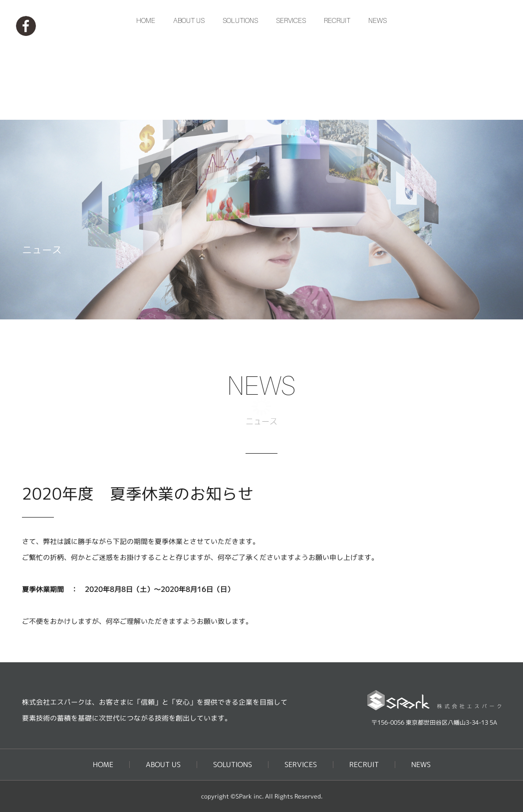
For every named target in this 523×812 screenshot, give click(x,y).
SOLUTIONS (240, 104)
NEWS (378, 104)
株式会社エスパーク (261, 40)
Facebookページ (26, 26)
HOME (146, 104)
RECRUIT (337, 104)
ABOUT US (189, 104)
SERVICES (291, 104)
